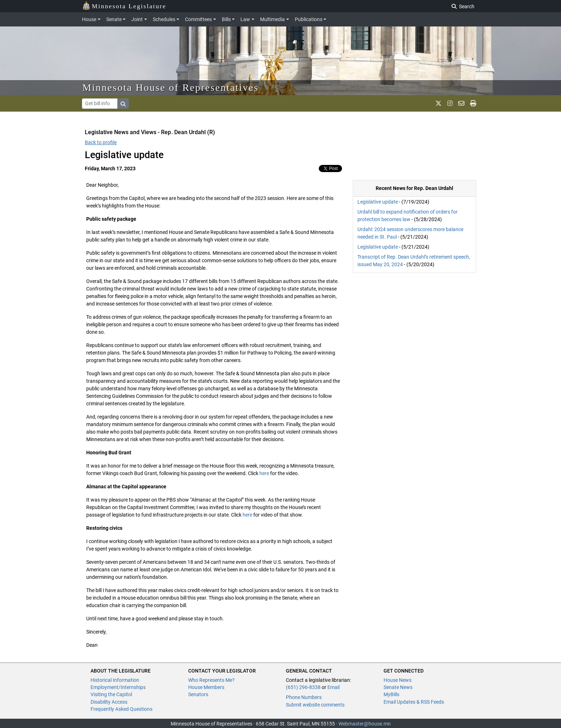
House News (397, 680)
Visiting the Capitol (111, 694)
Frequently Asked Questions (121, 709)
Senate (114, 19)
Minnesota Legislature (124, 6)
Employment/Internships (118, 687)
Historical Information (115, 680)
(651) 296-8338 (303, 687)
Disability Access (109, 702)
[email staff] (461, 103)
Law (245, 19)
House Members (206, 687)
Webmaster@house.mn (365, 724)
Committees (198, 19)
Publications (309, 19)
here (264, 473)
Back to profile (101, 142)
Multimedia (272, 19)
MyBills (391, 694)
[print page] (473, 103)
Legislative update (378, 202)
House (89, 19)
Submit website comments (315, 705)
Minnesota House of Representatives (170, 87)
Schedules (164, 19)
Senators (198, 694)
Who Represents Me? (211, 680)
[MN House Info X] (438, 103)
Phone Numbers (304, 697)
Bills (226, 19)
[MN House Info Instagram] (450, 103)
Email (333, 687)
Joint (137, 19)
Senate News (398, 687)
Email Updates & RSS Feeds (414, 702)
